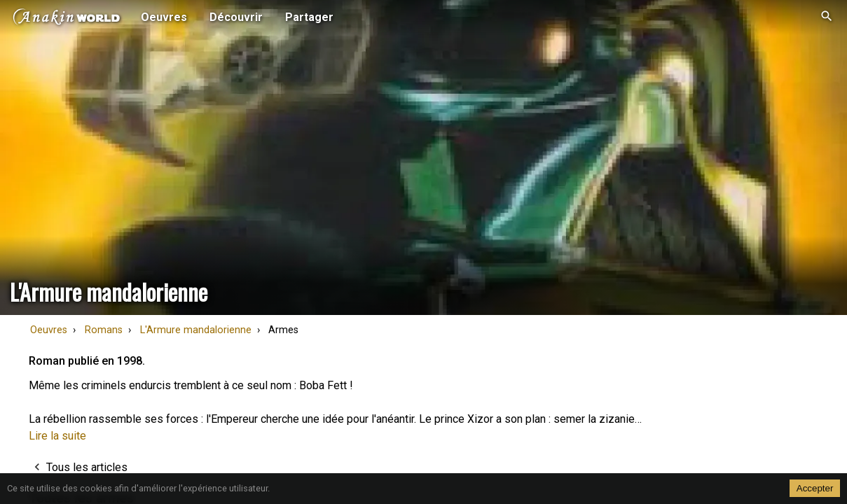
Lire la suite (57, 436)
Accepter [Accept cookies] (815, 488)
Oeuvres (49, 330)
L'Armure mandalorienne (196, 330)
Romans (104, 330)
